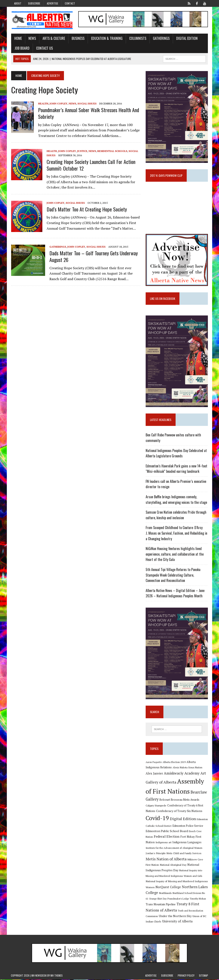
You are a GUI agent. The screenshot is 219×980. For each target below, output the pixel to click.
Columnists (138, 38)
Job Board (22, 48)
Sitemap (203, 976)
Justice (82, 151)
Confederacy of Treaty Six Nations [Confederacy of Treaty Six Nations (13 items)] (179, 811)
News (32, 38)
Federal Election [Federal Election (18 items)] (167, 837)
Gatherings (161, 38)
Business (78, 38)
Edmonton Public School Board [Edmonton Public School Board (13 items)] (167, 831)
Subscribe (34, 3)
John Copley (58, 103)
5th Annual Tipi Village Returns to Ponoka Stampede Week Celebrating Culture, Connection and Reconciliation (173, 575)
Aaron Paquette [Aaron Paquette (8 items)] (154, 763)
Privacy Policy (186, 976)
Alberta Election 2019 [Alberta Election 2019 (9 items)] (174, 762)
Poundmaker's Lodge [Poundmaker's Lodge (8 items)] (178, 899)
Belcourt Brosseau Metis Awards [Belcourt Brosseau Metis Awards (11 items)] (179, 800)
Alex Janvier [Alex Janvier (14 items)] (154, 774)
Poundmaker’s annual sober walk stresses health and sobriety (88, 113)
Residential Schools (112, 151)
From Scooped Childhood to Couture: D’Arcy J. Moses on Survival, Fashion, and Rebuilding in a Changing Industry (176, 533)
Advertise (53, 3)
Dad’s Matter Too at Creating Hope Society (87, 209)
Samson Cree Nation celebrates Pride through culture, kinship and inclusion (176, 515)
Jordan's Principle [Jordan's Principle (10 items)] (156, 854)
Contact (70, 3)
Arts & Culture (54, 38)
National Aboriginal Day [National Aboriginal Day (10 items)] (173, 865)
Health (43, 103)
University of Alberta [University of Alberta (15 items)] (177, 922)
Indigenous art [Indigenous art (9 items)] (164, 843)
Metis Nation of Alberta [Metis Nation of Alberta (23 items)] (166, 859)
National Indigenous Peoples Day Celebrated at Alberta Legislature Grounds (176, 454)
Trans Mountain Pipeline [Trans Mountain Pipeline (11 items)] (161, 905)
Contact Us (44, 48)
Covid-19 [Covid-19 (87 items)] (157, 818)
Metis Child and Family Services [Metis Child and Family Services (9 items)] (184, 854)
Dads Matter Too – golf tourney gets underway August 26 (93, 256)
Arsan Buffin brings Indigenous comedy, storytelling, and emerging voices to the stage (176, 500)
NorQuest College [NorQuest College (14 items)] (168, 887)
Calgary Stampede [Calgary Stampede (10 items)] (156, 806)
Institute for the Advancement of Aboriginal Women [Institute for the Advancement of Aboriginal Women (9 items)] (174, 848)
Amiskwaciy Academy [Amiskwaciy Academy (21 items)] (182, 774)
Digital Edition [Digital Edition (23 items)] (183, 819)
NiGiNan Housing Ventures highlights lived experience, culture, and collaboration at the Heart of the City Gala (175, 554)
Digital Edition (187, 38)
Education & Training (107, 38)
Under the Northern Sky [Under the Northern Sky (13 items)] (175, 916)
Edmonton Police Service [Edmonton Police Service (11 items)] (188, 826)
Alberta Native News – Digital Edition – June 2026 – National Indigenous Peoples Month (175, 593)
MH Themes (57, 976)
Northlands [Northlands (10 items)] (165, 893)
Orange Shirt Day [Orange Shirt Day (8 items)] (158, 899)
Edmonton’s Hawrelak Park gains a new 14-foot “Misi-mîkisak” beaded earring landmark (176, 469)
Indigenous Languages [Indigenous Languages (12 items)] (187, 843)
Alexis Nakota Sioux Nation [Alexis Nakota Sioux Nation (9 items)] (187, 768)
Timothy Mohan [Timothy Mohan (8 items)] (198, 899)
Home (18, 38)
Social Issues (87, 103)
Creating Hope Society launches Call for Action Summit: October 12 (91, 165)
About (18, 3)
